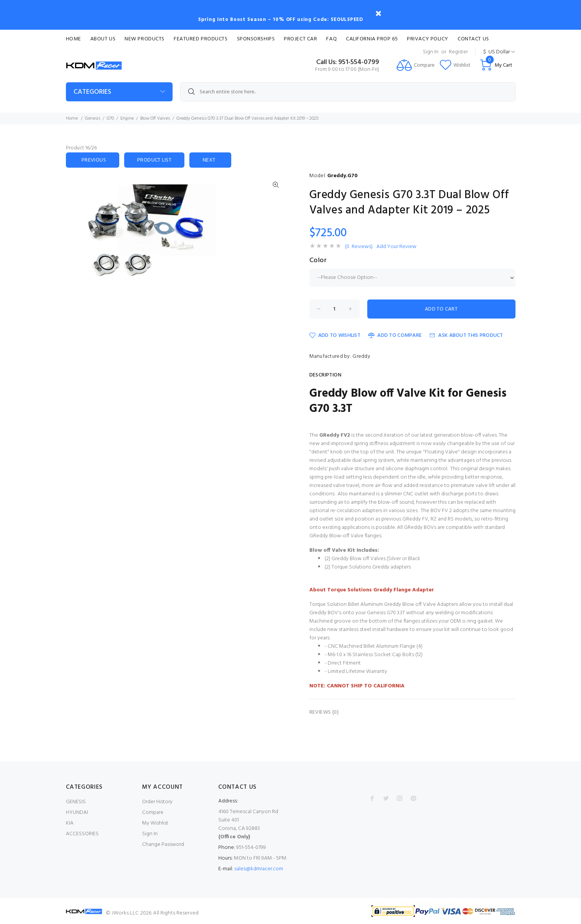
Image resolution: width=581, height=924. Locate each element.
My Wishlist (155, 823)
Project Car (300, 39)
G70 (110, 119)
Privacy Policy (428, 39)
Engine (127, 119)
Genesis (93, 119)
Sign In (431, 52)
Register (458, 52)
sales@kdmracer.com (259, 869)
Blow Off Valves (155, 119)
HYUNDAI (77, 813)
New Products (145, 39)
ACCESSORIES (82, 834)
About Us (103, 39)
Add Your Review (396, 247)
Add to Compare (395, 335)
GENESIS (76, 802)
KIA (70, 823)
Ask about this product (466, 335)
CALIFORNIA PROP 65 (372, 39)
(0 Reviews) (359, 247)
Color (318, 261)
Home (74, 39)
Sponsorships (256, 39)
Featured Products (201, 39)
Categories (92, 92)
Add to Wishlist (335, 335)
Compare (153, 813)
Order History (157, 802)
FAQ (331, 39)
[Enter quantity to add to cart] (335, 309)
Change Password (163, 845)
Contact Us (473, 39)
